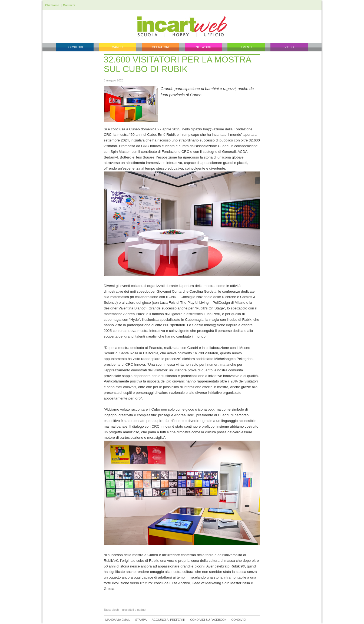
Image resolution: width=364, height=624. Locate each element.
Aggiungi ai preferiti (168, 620)
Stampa (141, 620)
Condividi (239, 620)
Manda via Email (118, 620)
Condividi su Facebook (208, 620)
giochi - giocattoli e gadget (129, 610)
